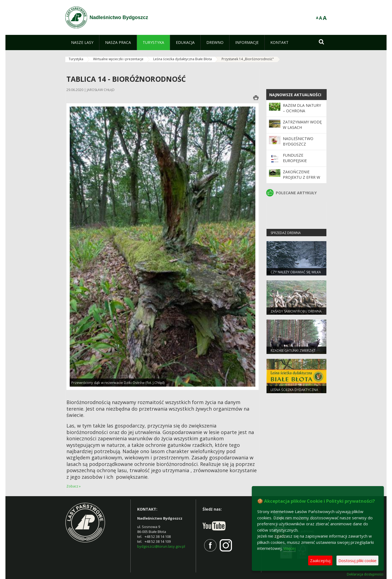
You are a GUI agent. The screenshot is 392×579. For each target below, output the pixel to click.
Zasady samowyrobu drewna (296, 311)
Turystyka (76, 59)
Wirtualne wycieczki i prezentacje (118, 59)
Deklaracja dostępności (365, 574)
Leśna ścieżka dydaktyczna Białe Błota (183, 59)
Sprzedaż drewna (286, 233)
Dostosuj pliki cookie (357, 560)
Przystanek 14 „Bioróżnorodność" (248, 59)
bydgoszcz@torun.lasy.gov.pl (161, 546)
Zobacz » (73, 486)
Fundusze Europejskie (295, 158)
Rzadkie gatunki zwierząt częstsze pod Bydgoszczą (294, 353)
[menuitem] (82, 43)
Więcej (290, 548)
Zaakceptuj (320, 560)
